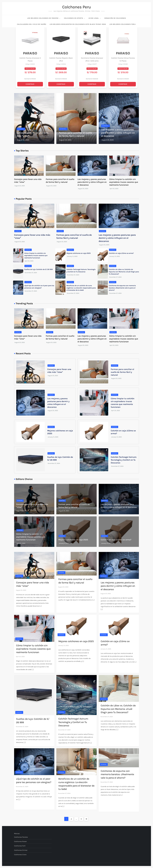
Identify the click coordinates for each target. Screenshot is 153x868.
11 (82, 818)
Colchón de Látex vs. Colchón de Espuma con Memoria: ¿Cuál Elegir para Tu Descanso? (124, 272)
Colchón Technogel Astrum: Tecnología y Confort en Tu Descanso (124, 460)
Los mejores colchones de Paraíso (44, 18)
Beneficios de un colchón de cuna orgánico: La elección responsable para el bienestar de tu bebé (81, 288)
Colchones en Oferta (75, 18)
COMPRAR (30, 84)
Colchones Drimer (21, 850)
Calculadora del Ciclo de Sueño (32, 24)
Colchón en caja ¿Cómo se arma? (121, 253)
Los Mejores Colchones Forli (123, 24)
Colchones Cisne (20, 855)
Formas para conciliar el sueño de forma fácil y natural (122, 372)
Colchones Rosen (20, 841)
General (21, 129)
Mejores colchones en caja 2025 (79, 253)
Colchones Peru (77, 7)
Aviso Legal (95, 18)
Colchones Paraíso (21, 837)
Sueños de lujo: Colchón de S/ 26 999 (38, 269)
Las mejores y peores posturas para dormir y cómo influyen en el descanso (118, 133)
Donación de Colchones (115, 18)
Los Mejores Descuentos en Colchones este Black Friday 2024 (78, 24)
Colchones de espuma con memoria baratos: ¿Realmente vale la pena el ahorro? (122, 288)
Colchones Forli (20, 846)
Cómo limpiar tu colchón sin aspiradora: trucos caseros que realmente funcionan (124, 182)
